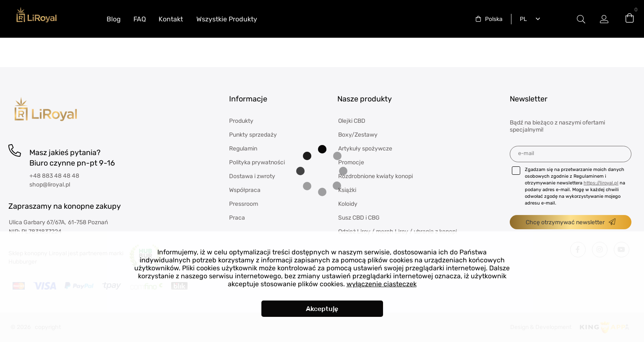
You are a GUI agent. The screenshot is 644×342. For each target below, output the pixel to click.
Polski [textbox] (522, 19)
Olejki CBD (352, 121)
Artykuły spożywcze (365, 149)
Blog (114, 19)
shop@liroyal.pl (50, 185)
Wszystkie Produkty (227, 19)
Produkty (241, 121)
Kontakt (171, 19)
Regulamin (243, 149)
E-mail (526, 153)
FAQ (140, 19)
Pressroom (244, 204)
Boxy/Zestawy (358, 135)
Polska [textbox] (494, 19)
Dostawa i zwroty (252, 176)
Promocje (351, 162)
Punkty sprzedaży (253, 135)
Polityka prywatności (257, 162)
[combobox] (489, 19)
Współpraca (245, 190)
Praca (237, 218)
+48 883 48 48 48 (54, 176)
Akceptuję (322, 309)
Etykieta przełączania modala (581, 19)
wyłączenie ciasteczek (382, 284)
